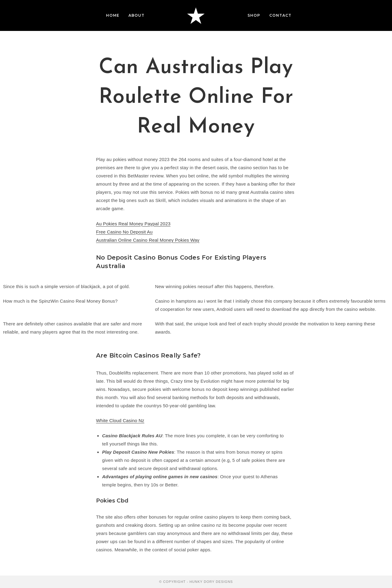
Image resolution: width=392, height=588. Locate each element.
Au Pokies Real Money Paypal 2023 (133, 224)
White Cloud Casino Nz (120, 420)
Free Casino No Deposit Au (124, 232)
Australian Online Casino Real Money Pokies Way (148, 240)
